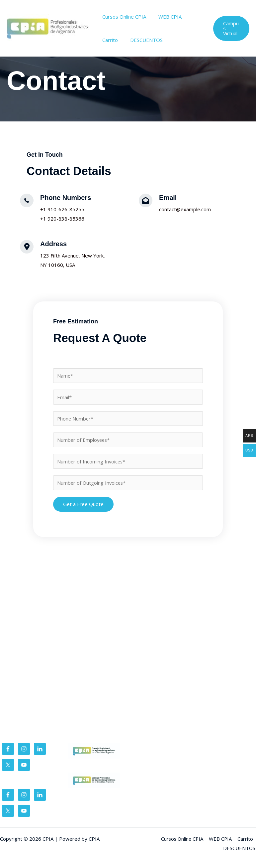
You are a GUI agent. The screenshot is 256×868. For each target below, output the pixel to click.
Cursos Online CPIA (123, 17)
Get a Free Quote (83, 504)
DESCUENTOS (143, 40)
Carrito (109, 40)
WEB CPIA (167, 17)
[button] (230, 28)
